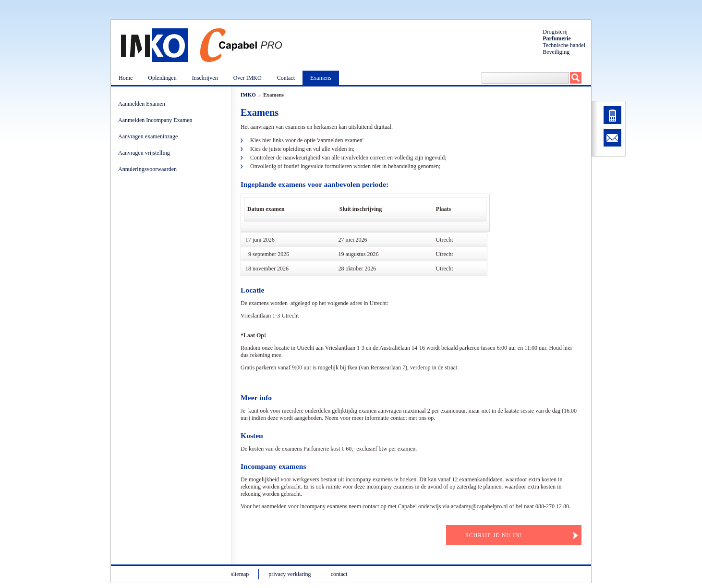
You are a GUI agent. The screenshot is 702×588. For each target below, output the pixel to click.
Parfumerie (557, 38)
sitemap (240, 574)
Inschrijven (205, 78)
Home (126, 78)
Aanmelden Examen (143, 104)
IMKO (248, 95)
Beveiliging (556, 52)
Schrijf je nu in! (494, 535)
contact (339, 574)
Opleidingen (162, 78)
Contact (286, 78)
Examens (321, 78)
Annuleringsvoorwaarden (149, 169)
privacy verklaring (290, 574)
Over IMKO (248, 78)
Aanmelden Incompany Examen (157, 120)
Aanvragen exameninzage (149, 136)
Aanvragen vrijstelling (145, 153)
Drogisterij (555, 32)
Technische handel (564, 45)
